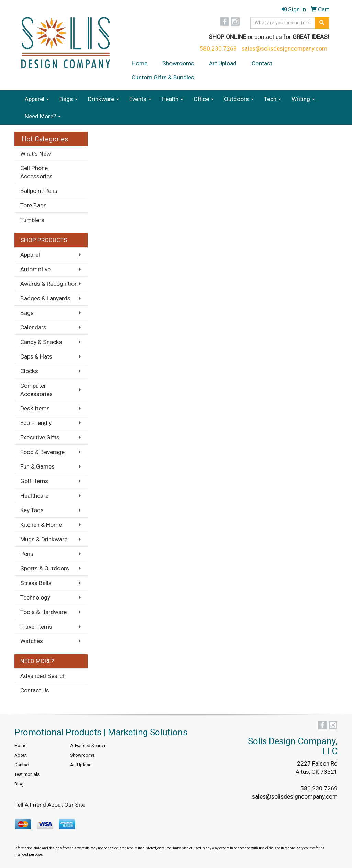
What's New (36, 154)
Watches (32, 641)
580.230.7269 (218, 48)
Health (172, 99)
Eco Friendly (36, 423)
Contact (262, 63)
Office (204, 99)
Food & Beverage (42, 452)
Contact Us (35, 690)
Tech (273, 99)
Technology (35, 597)
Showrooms (178, 63)
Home (140, 63)
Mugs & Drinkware (44, 539)
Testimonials (27, 774)
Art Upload (223, 63)
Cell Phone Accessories (36, 172)
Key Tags (32, 510)
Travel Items (36, 627)
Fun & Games (37, 466)
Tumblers (32, 220)
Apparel (37, 99)
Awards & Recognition (49, 284)
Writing (303, 99)
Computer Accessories (36, 390)
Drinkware (103, 99)
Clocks (29, 371)
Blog (19, 784)
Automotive (35, 269)
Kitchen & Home (41, 525)
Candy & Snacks (41, 342)
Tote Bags (34, 205)
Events (140, 99)
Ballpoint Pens (39, 191)
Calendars (33, 327)
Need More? (43, 116)
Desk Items (35, 408)
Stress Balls (36, 583)
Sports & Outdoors (45, 568)
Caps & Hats (36, 356)
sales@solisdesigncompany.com (284, 48)
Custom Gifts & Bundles (163, 77)
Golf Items (34, 481)
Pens (27, 554)
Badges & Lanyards (45, 298)
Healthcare (34, 496)
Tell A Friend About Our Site (50, 805)
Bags (69, 99)
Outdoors (239, 99)
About (21, 755)
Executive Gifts (40, 437)
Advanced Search (43, 676)
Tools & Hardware (43, 612)
